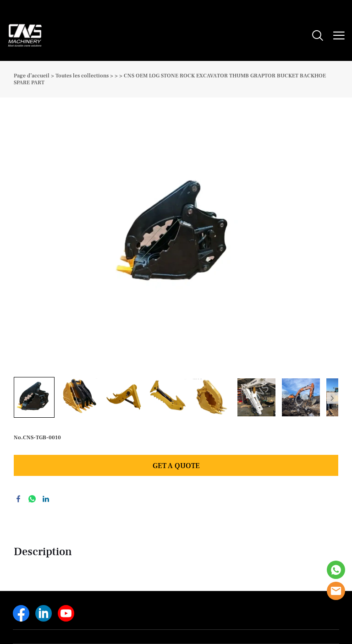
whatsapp (32, 499)
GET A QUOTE (176, 466)
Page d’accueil (32, 76)
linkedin (46, 499)
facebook (18, 499)
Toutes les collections (82, 76)
